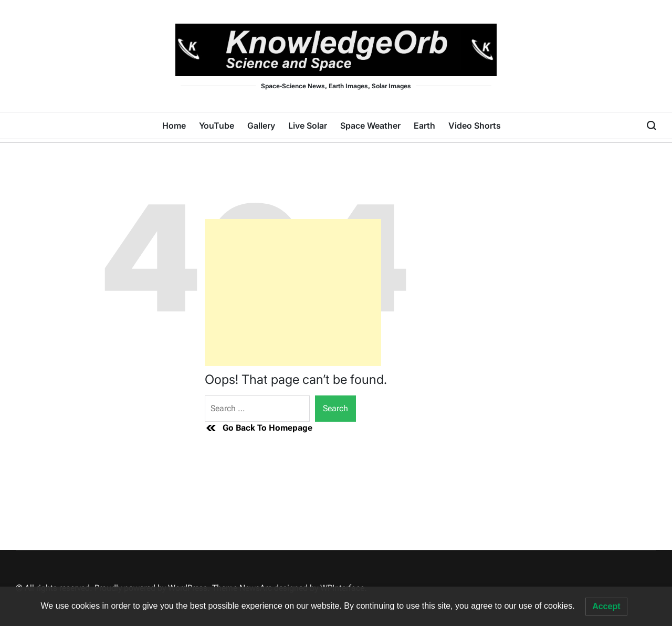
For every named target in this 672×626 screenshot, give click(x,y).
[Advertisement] (293, 293)
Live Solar (308, 126)
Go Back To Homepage (259, 428)
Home (174, 126)
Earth (424, 126)
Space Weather (370, 126)
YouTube (217, 126)
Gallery (261, 126)
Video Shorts (475, 126)
